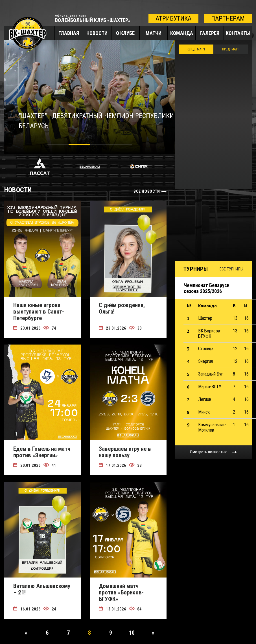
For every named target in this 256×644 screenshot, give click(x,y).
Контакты (238, 33)
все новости (147, 191)
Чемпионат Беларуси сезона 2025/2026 (207, 288)
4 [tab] (122, 146)
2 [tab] (79, 146)
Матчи (154, 33)
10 (132, 633)
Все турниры (231, 269)
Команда (182, 33)
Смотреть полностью (209, 452)
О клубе (125, 33)
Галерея (210, 33)
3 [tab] (100, 146)
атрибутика (173, 18)
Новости (97, 33)
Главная (69, 33)
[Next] (153, 633)
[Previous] (26, 633)
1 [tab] (58, 146)
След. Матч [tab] (196, 49)
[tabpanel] (90, 97)
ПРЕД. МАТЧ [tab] (231, 49)
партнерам (228, 18)
